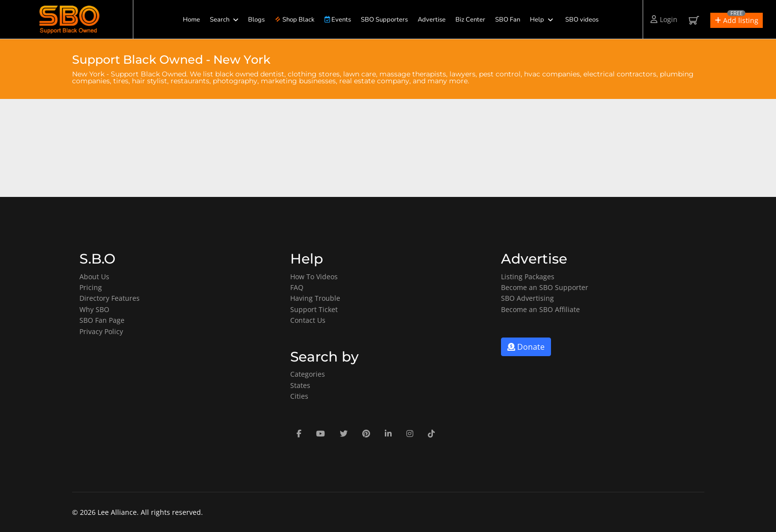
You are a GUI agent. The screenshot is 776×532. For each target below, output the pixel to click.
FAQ (297, 287)
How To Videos (314, 277)
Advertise (432, 20)
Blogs (256, 20)
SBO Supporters (384, 20)
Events (338, 20)
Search (220, 20)
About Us (94, 277)
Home (191, 20)
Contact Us (308, 320)
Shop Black (295, 20)
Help (537, 20)
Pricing (91, 287)
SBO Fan (508, 20)
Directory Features (110, 298)
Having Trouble (315, 298)
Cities (299, 396)
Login (664, 19)
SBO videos (582, 20)
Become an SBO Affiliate (540, 309)
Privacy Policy (101, 331)
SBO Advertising (527, 298)
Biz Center (470, 20)
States (300, 385)
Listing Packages (528, 277)
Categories (308, 374)
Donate (526, 347)
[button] (737, 20)
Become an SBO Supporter (545, 287)
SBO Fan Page (102, 320)
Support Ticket (314, 309)
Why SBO (94, 309)
